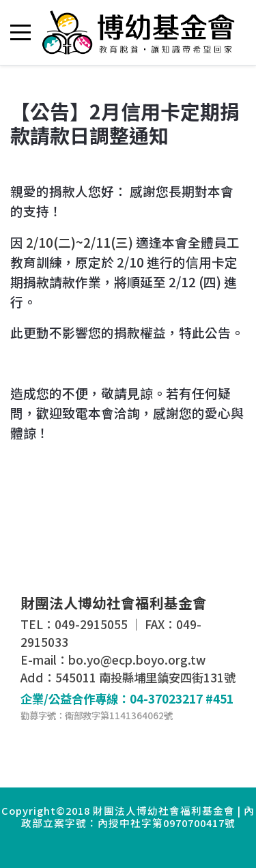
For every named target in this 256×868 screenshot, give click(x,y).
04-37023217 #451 (182, 698)
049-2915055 (91, 624)
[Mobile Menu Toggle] (20, 32)
